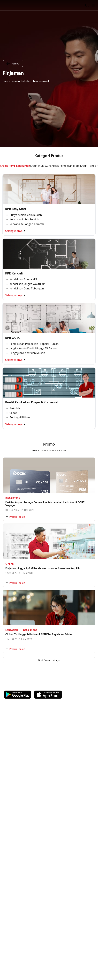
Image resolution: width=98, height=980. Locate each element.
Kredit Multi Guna (41, 166)
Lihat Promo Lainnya (49, 660)
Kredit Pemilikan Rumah (15, 166)
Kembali (13, 64)
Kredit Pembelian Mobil (66, 166)
